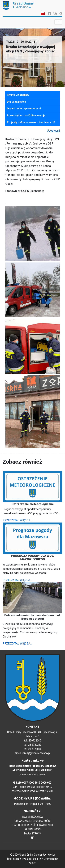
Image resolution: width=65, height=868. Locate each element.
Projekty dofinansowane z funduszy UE (31, 122)
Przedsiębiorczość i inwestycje (26, 116)
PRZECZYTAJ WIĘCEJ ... (17, 520)
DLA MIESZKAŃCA (32, 817)
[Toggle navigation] (58, 22)
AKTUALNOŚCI (32, 829)
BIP (32, 838)
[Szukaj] (60, 14)
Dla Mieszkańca (16, 102)
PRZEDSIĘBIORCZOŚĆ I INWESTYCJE (33, 825)
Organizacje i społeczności (24, 109)
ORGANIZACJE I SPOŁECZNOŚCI (32, 821)
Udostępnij (53, 131)
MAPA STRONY (33, 833)
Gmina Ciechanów (18, 95)
